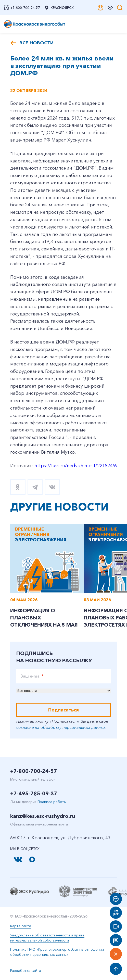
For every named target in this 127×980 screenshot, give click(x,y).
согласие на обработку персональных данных (61, 727)
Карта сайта (21, 926)
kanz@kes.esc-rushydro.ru (43, 816)
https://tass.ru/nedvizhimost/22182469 (76, 466)
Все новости (36, 43)
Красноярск (59, 8)
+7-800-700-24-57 (34, 771)
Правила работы (52, 802)
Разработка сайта (26, 971)
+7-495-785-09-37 (34, 794)
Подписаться (63, 710)
